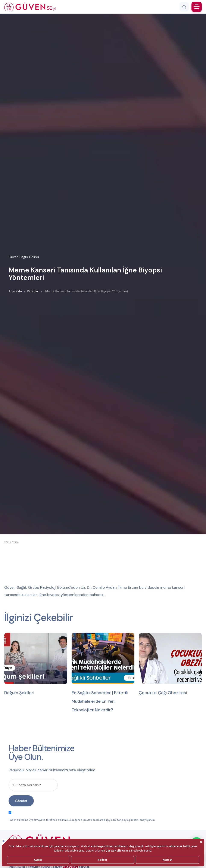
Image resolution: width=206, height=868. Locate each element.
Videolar (33, 291)
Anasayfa (15, 291)
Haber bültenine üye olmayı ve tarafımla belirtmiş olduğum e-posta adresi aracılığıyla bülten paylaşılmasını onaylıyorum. (82, 816)
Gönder (21, 801)
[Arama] (184, 7)
